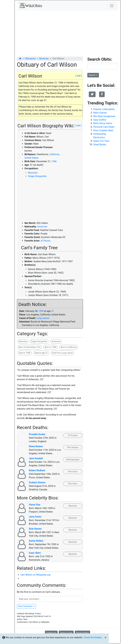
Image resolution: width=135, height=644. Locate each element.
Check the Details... (93, 637)
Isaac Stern (35, 553)
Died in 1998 (25, 353)
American (42, 227)
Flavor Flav (35, 505)
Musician (44, 59)
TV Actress (73, 435)
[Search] (103, 67)
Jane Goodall (36, 458)
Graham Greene (37, 482)
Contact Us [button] (51, 633)
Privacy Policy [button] (82, 633)
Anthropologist (73, 459)
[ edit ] (79, 76)
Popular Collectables (104, 109)
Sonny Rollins (36, 541)
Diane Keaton (36, 446)
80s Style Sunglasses (104, 116)
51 (53, 311)
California (54, 154)
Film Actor (73, 472)
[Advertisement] (68, 33)
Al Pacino (46, 241)
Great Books (100, 144)
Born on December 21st (30, 347)
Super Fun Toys (101, 141)
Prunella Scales (37, 434)
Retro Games (100, 113)
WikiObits (31, 5)
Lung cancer (43, 318)
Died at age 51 (41, 353)
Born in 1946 (51, 347)
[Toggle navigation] (112, 6)
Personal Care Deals (104, 127)
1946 (54, 161)
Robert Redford (37, 470)
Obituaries (30, 59)
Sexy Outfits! (100, 120)
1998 (41, 311)
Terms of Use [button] (66, 633)
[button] (92, 94)
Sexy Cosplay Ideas (103, 130)
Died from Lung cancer (62, 353)
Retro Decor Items (103, 123)
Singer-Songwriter (37, 176)
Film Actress (73, 447)
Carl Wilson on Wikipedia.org (35, 575)
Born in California (69, 347)
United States (32, 158)
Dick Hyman (35, 529)
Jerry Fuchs (35, 517)
